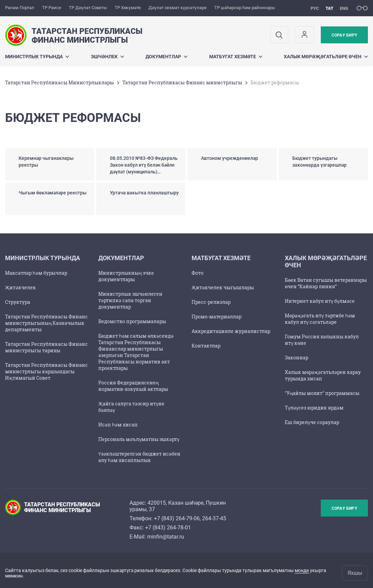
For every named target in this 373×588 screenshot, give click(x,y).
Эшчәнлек (107, 57)
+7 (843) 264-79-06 (177, 518)
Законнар (297, 358)
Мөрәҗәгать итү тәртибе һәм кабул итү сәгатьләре (320, 319)
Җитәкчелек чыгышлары (223, 287)
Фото (198, 273)
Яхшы (355, 573)
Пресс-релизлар (211, 302)
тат (329, 8)
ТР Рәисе (52, 8)
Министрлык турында (37, 57)
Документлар (166, 57)
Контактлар (206, 346)
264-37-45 (214, 518)
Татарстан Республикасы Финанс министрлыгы (182, 82)
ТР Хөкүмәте (128, 8)
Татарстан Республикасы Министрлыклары (60, 82)
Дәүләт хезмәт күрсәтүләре (178, 8)
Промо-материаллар (217, 317)
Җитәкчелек (21, 287)
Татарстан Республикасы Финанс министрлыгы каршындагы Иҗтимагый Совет (46, 371)
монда (302, 570)
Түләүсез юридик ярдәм (314, 408)
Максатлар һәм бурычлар (36, 273)
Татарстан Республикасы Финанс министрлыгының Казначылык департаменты (46, 323)
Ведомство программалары (132, 321)
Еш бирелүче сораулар (312, 422)
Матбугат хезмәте (236, 57)
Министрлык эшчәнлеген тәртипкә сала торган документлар (130, 300)
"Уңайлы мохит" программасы (322, 393)
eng (344, 8)
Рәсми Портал (20, 8)
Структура (18, 302)
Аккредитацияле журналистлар (231, 331)
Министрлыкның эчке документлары (126, 276)
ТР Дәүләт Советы (88, 8)
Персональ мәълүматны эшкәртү (139, 439)
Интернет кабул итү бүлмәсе (320, 301)
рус (315, 8)
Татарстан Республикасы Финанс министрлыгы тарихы (46, 347)
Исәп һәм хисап (118, 425)
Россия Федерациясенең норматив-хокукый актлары (133, 386)
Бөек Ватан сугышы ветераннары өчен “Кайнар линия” (326, 283)
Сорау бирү (344, 35)
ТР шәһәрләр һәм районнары (245, 8)
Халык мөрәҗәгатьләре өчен (326, 57)
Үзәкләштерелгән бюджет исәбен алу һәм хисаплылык (139, 457)
